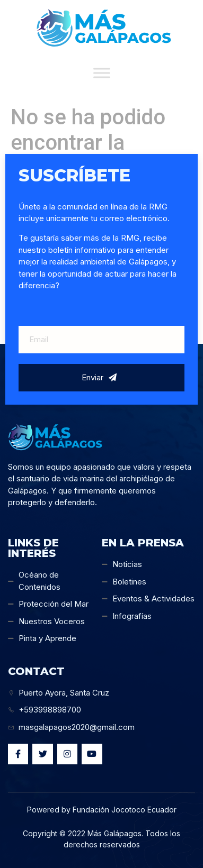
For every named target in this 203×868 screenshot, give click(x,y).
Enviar (99, 377)
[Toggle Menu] (102, 73)
